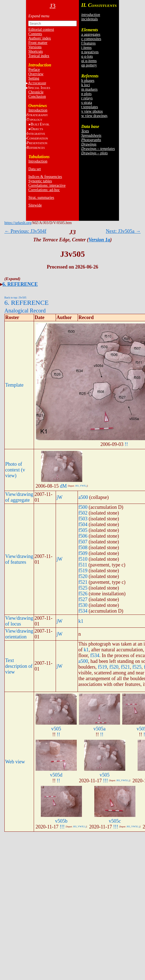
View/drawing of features (19, 559)
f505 (83, 530)
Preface (34, 70)
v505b (61, 821)
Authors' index (39, 38)
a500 (83, 497)
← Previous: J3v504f (25, 231)
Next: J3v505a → (123, 231)
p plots (86, 94)
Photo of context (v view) (15, 470)
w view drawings (94, 116)
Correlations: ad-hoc (44, 190)
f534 (83, 611)
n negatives (90, 52)
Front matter (38, 43)
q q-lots (87, 56)
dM (63, 486)
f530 (83, 605)
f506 (83, 536)
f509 (83, 553)
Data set (34, 169)
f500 (83, 507)
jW (59, 497)
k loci (86, 85)
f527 (83, 599)
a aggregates (91, 34)
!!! (106, 781)
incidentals (89, 19)
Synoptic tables (40, 181)
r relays (87, 98)
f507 (83, 542)
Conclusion (37, 97)
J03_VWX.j (81, 486)
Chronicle (36, 92)
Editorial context (41, 30)
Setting (34, 78)
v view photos (92, 111)
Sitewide (35, 205)
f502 (83, 513)
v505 (56, 729)
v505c (115, 821)
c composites (91, 39)
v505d (56, 775)
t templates (89, 107)
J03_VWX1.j (123, 780)
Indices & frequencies (45, 177)
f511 (83, 565)
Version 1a (99, 240)
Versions (35, 47)
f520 (83, 576)
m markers (89, 89)
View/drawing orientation (19, 634)
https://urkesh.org (18, 223)
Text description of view (19, 666)
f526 (83, 594)
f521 (83, 582)
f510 (83, 559)
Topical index (39, 56)
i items (86, 48)
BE (40, 124)
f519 (83, 571)
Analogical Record (25, 311)
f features (88, 43)
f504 (83, 524)
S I (39, 88)
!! (126, 444)
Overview (36, 74)
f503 (83, 519)
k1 (81, 621)
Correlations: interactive (47, 185)
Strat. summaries (41, 198)
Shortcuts (35, 51)
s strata (86, 103)
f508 (83, 548)
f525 (83, 588)
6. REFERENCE (20, 284)
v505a (99, 729)
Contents (35, 34)
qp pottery (89, 65)
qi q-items (89, 61)
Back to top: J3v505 (15, 298)
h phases (88, 81)
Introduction (38, 110)
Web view (15, 762)
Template (14, 385)
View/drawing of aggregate (19, 497)
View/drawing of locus (19, 621)
